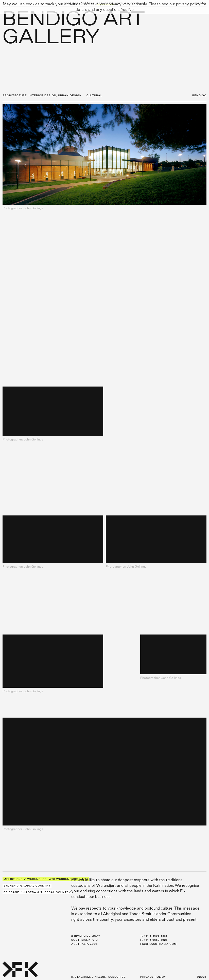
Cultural (94, 95)
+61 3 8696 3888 (156, 936)
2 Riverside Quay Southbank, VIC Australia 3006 (86, 940)
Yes (124, 9)
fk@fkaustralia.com (159, 944)
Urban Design (70, 95)
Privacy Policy (153, 977)
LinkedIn (99, 977)
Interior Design (42, 95)
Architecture (15, 95)
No (131, 9)
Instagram (81, 977)
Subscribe (117, 977)
